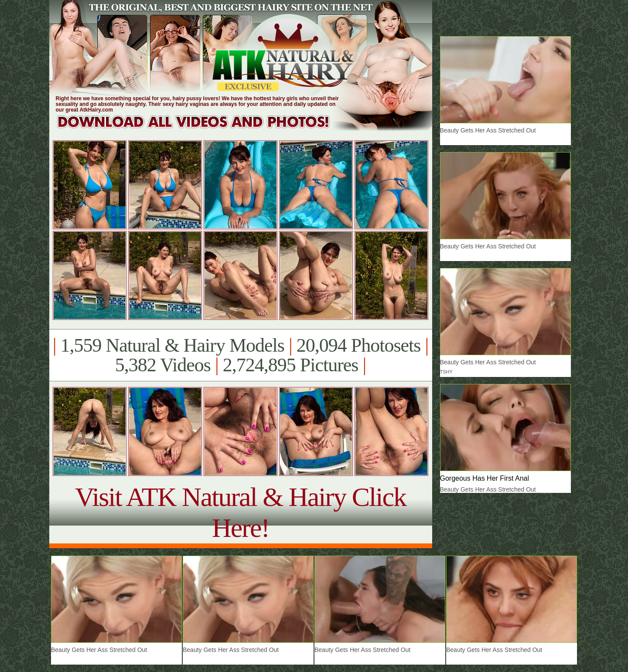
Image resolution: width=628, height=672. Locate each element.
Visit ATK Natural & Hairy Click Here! (241, 512)
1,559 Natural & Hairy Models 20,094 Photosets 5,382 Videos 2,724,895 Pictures (241, 355)
